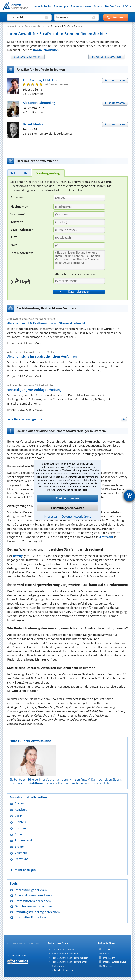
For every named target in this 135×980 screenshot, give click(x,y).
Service (98, 6)
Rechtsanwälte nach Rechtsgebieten (70, 958)
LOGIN (127, 6)
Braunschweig (24, 841)
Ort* (14, 245)
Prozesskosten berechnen (33, 901)
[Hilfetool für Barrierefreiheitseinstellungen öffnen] (129, 496)
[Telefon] (79, 222)
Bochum (20, 828)
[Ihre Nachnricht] (79, 260)
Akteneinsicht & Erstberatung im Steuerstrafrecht (46, 323)
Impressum (52, 516)
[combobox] (79, 198)
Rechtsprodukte (81, 6)
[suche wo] (73, 17)
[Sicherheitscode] (79, 281)
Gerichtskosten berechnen (33, 906)
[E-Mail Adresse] (79, 230)
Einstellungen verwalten (68, 508)
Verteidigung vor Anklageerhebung (34, 390)
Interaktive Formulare (30, 917)
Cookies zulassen (67, 498)
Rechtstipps (61, 6)
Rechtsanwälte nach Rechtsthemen (69, 962)
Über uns (108, 966)
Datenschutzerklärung (76, 516)
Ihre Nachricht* (22, 253)
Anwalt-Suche (43, 6)
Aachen (20, 803)
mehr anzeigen (25, 870)
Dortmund (22, 859)
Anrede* (17, 197)
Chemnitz (21, 853)
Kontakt (107, 954)
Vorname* (18, 214)
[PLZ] (79, 238)
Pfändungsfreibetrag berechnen (37, 912)
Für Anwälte (112, 6)
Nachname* (19, 206)
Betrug (18, 556)
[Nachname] (79, 207)
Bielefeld (20, 822)
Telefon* (17, 222)
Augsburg (21, 810)
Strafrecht (106, 537)
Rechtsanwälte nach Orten (65, 954)
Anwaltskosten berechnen (33, 895)
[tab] (28, 57)
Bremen (20, 847)
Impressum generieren (31, 890)
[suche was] (26, 17)
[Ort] (79, 245)
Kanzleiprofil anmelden (63, 949)
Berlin (19, 816)
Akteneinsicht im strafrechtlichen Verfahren (42, 356)
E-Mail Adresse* (22, 230)
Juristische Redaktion (62, 970)
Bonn (18, 834)
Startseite (108, 949)
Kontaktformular (46, 50)
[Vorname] (79, 214)
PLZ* (14, 237)
